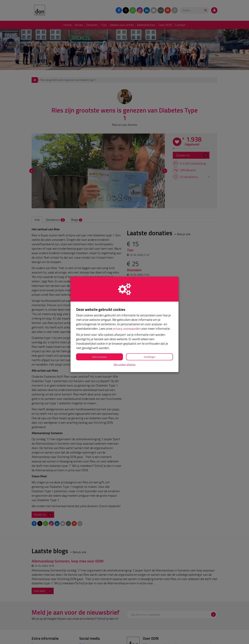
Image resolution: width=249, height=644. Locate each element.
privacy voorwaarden (127, 329)
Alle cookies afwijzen (124, 365)
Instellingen (150, 357)
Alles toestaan (100, 357)
